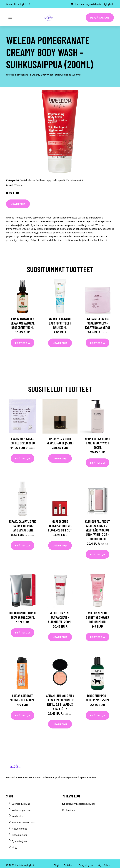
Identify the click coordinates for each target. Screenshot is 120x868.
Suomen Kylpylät (21, 804)
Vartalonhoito (28, 180)
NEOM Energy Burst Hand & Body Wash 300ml (98, 443)
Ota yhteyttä (86, 865)
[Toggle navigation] (10, 17)
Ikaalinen (79, 4)
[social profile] (29, 4)
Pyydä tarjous (100, 18)
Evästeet (69, 865)
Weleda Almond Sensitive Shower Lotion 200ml (97, 617)
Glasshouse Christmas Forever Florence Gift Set (60, 526)
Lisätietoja (18, 204)
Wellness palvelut (21, 810)
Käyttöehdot (105, 865)
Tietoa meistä (19, 835)
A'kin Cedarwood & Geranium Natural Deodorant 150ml (22, 323)
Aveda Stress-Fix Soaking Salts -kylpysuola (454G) (97, 323)
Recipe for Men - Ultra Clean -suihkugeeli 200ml (60, 617)
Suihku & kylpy (44, 180)
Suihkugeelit (59, 180)
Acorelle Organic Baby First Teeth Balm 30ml (60, 323)
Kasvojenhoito (20, 829)
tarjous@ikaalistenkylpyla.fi (99, 4)
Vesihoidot (18, 816)
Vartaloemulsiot (75, 180)
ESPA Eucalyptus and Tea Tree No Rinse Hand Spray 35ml (23, 526)
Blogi (15, 847)
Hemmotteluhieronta (23, 822)
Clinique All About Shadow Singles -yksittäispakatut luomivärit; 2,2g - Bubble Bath (97, 530)
